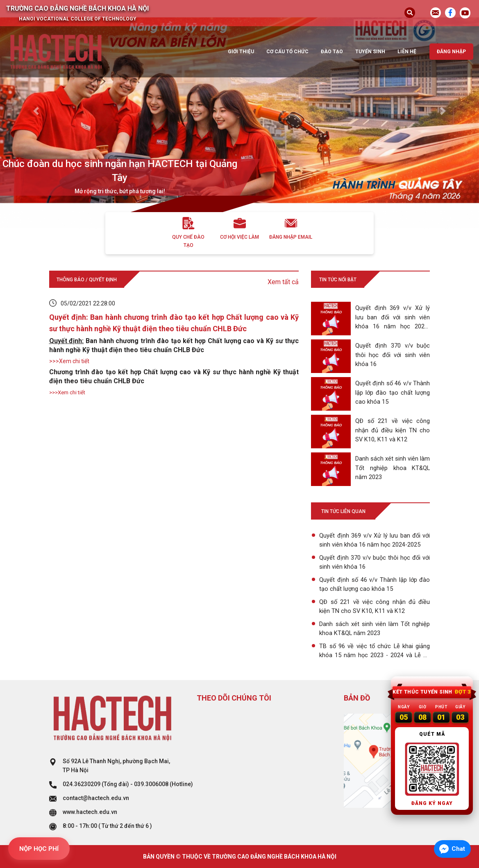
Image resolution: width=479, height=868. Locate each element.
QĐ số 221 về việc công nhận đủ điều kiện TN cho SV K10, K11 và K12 (375, 606)
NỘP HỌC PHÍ (39, 849)
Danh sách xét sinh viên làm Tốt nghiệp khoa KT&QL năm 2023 (375, 628)
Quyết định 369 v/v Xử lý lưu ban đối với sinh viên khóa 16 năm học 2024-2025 (375, 540)
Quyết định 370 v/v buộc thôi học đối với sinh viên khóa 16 (375, 562)
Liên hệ (407, 52)
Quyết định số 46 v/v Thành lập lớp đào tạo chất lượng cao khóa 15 (375, 584)
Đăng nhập (451, 52)
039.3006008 (151, 784)
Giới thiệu (241, 52)
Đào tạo (332, 52)
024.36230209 (82, 784)
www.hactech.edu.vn (90, 812)
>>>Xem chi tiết (69, 361)
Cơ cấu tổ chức (287, 52)
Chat (458, 849)
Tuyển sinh (370, 52)
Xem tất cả (283, 282)
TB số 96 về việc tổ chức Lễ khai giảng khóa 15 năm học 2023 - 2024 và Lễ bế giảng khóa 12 (375, 651)
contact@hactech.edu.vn (96, 798)
